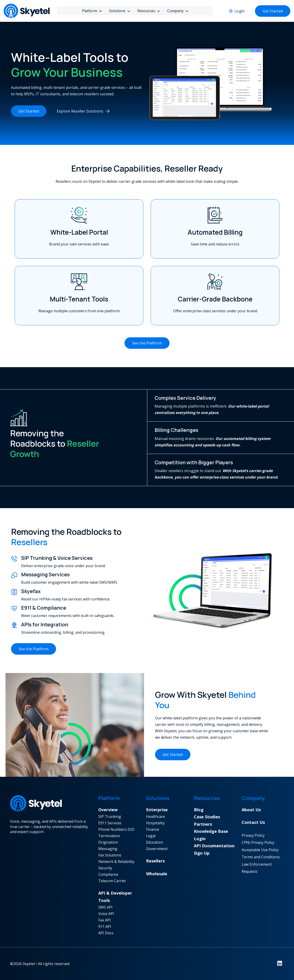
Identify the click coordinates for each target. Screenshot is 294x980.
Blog (199, 810)
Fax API (105, 920)
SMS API (105, 907)
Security (105, 868)
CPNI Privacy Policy (258, 842)
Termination (109, 836)
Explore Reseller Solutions (80, 111)
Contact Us (253, 822)
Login (240, 11)
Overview (108, 810)
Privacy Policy (253, 835)
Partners (203, 824)
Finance (153, 829)
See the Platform (147, 343)
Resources (147, 11)
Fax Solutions (110, 855)
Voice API (106, 914)
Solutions (118, 11)
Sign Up (202, 853)
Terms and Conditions (261, 857)
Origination (108, 842)
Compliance (108, 874)
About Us (251, 810)
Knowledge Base (211, 831)
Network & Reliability (116, 862)
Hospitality (155, 823)
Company (176, 11)
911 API (105, 926)
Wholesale (157, 874)
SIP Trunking (110, 817)
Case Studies (207, 817)
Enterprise (157, 810)
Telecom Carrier (112, 881)
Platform (90, 11)
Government (157, 849)
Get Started (273, 11)
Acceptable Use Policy (260, 850)
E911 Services (110, 823)
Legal (151, 836)
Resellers (155, 861)
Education (155, 842)
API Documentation (214, 846)
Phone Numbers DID (116, 829)
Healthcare (155, 817)
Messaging (108, 849)
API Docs (106, 933)
